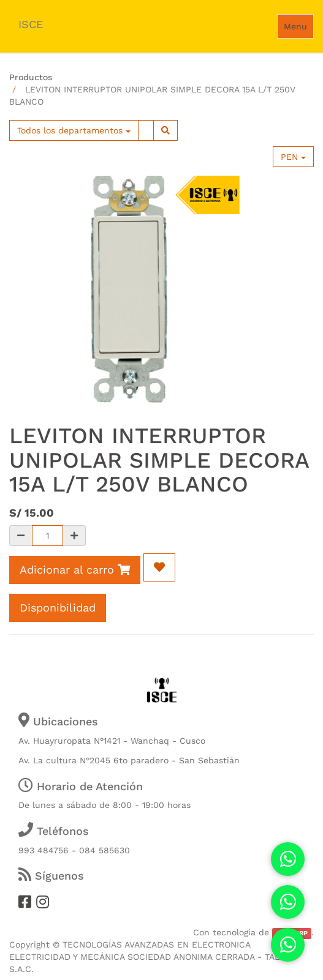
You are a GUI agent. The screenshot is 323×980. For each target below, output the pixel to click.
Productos (31, 77)
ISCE (31, 24)
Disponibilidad (58, 608)
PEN (293, 157)
